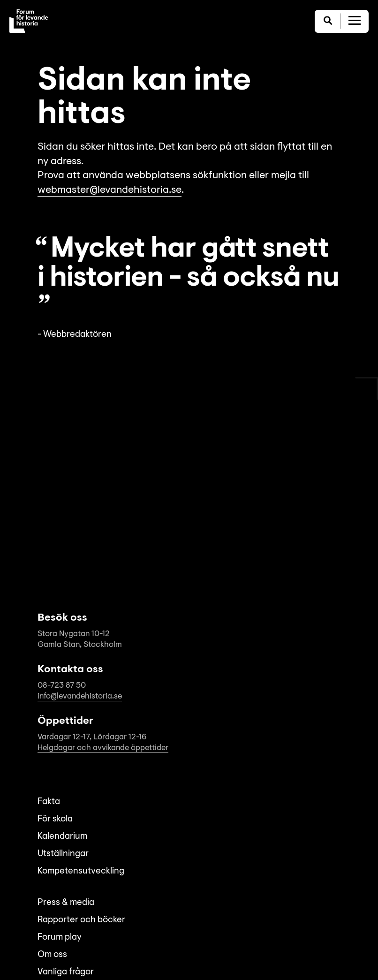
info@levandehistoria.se (80, 696)
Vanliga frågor (66, 972)
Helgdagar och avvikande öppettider (103, 748)
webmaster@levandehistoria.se (110, 190)
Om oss (52, 955)
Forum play (60, 938)
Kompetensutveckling (81, 871)
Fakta (49, 802)
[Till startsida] (29, 21)
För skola (55, 819)
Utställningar (63, 854)
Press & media (66, 903)
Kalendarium (62, 837)
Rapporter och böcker (81, 920)
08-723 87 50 (62, 686)
